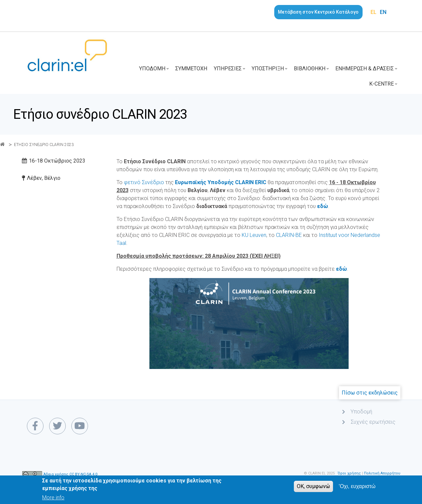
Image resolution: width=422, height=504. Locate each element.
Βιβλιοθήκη (312, 71)
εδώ (341, 269)
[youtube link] (80, 426)
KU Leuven (254, 235)
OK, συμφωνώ (313, 489)
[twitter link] (57, 426)
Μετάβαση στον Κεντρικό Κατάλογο (318, 12)
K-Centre (384, 86)
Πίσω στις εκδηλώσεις (370, 393)
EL (374, 12)
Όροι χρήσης (349, 473)
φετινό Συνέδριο (144, 182)
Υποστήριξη (270, 71)
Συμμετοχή (191, 69)
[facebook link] (35, 426)
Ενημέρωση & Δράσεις (367, 71)
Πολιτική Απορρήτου (382, 473)
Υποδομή (155, 71)
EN (383, 12)
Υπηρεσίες (230, 71)
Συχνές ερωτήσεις (373, 422)
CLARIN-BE (289, 235)
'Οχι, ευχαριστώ (357, 489)
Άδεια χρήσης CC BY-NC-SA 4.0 (70, 475)
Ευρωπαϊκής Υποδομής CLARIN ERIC (221, 182)
